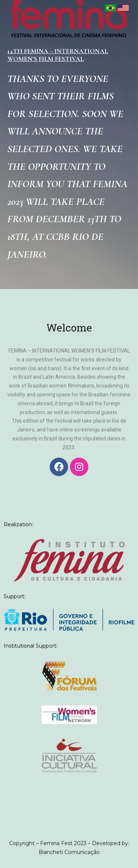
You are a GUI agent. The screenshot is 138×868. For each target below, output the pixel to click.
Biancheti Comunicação (69, 852)
